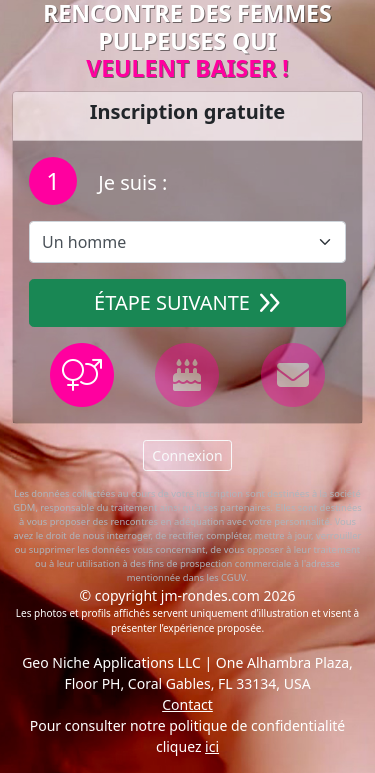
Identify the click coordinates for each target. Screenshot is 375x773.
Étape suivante (187, 302)
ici (212, 746)
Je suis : (130, 182)
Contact (187, 704)
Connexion (187, 455)
